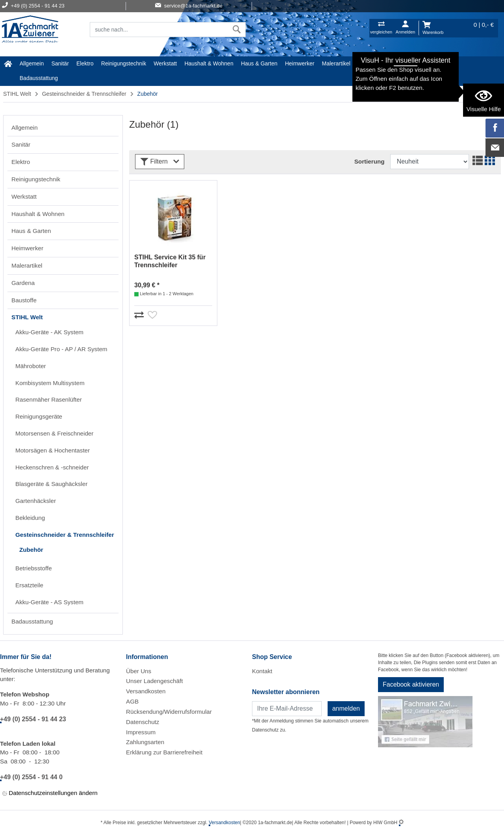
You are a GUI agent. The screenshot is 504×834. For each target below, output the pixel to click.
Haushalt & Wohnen (209, 63)
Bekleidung (30, 518)
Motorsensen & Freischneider (54, 433)
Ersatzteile (29, 585)
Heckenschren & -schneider (52, 467)
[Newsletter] (287, 709)
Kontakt (262, 671)
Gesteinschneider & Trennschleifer (84, 94)
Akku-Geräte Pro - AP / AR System (61, 349)
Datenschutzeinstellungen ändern (50, 793)
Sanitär (60, 63)
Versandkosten (146, 691)
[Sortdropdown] (430, 162)
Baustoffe (399, 63)
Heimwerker (300, 63)
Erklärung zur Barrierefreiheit (164, 752)
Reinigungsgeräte (39, 416)
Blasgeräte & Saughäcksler (51, 484)
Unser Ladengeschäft (154, 681)
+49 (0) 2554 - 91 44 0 (31, 777)
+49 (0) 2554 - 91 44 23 (33, 719)
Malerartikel (336, 63)
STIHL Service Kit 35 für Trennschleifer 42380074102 (170, 262)
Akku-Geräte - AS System (49, 602)
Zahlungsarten (145, 742)
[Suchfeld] (159, 30)
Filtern (160, 162)
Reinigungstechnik (124, 63)
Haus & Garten (259, 63)
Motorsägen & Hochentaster (53, 450)
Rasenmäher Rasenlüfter (49, 399)
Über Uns (139, 671)
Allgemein (32, 63)
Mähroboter (31, 366)
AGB (132, 701)
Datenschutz (143, 722)
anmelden (346, 708)
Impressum (141, 732)
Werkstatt (165, 63)
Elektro (85, 63)
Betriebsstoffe (34, 568)
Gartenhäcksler (36, 501)
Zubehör (31, 550)
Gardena (369, 63)
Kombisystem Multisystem (50, 383)
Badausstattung (39, 78)
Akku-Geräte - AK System (49, 332)
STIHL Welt (432, 63)
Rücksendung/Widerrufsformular (169, 712)
